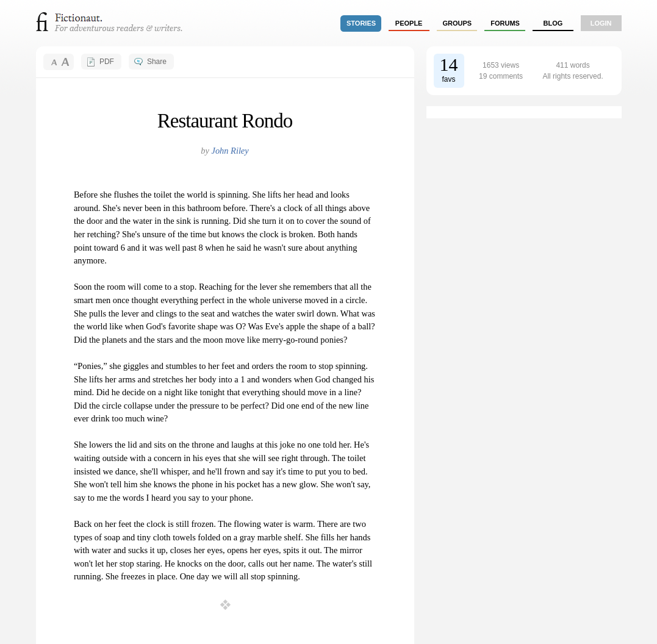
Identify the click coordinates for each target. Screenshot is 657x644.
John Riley (230, 151)
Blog (553, 23)
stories (361, 23)
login (601, 23)
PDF (107, 62)
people (409, 23)
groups (458, 23)
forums (505, 23)
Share (157, 62)
